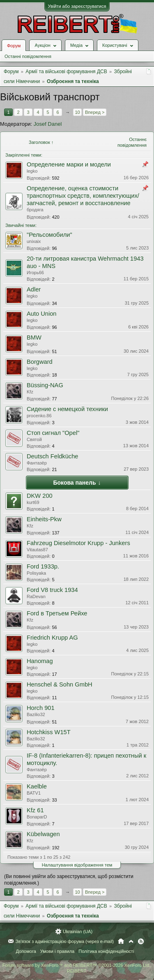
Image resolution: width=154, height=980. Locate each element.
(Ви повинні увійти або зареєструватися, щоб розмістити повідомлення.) (69, 880)
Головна (121, 941)
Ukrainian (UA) (78, 931)
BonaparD (37, 817)
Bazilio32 (36, 714)
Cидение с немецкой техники (67, 409)
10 (77, 112)
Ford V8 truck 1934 (52, 590)
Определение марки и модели (69, 164)
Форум (14, 46)
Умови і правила (57, 951)
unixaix (34, 241)
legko (32, 171)
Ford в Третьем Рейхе (57, 613)
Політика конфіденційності (106, 951)
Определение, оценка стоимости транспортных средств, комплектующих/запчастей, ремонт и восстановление (83, 196)
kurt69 (33, 502)
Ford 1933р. (43, 566)
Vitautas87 (37, 550)
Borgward (40, 362)
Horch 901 (41, 708)
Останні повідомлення (28, 56)
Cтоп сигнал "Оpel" (53, 433)
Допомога (26, 951)
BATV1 (34, 793)
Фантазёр (37, 463)
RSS (141, 941)
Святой (34, 439)
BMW (34, 337)
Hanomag (40, 661)
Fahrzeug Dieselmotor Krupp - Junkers (78, 543)
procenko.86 (39, 416)
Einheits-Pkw (44, 519)
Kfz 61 (35, 810)
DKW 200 (40, 496)
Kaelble (37, 786)
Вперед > (95, 112)
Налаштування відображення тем (77, 865)
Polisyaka (36, 573)
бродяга (35, 210)
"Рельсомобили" (49, 235)
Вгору (131, 941)
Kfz (30, 392)
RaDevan (36, 596)
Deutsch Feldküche (52, 456)
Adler (34, 289)
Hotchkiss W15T (49, 732)
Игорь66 (35, 273)
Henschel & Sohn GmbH (60, 684)
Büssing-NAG (45, 385)
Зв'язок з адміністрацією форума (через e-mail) (65, 941)
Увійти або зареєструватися (77, 6)
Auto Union (42, 314)
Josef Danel (48, 124)
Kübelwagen (43, 834)
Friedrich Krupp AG (52, 638)
